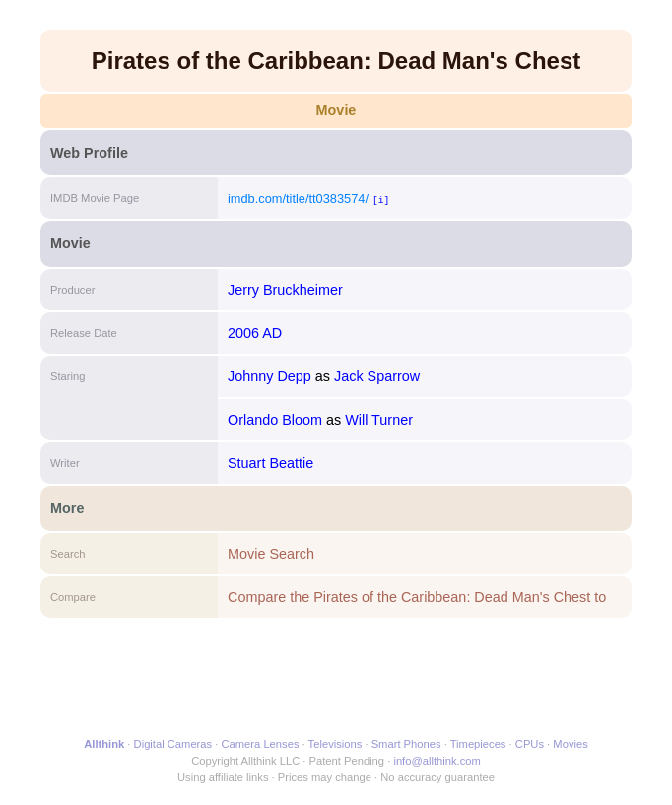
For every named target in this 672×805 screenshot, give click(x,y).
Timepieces (478, 744)
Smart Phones (406, 744)
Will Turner (379, 420)
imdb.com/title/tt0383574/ (298, 199)
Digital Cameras (173, 744)
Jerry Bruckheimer (285, 290)
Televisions (336, 744)
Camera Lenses (261, 744)
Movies (570, 744)
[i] (381, 200)
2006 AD (255, 333)
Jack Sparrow (377, 376)
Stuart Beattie (270, 463)
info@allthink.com (437, 761)
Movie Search (271, 554)
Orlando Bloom (275, 420)
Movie (336, 110)
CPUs (530, 744)
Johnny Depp (269, 376)
